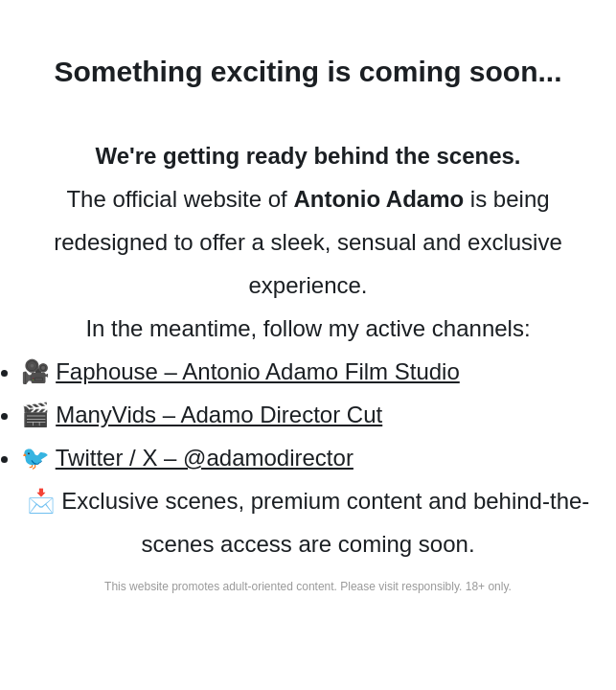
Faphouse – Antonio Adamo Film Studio (258, 371)
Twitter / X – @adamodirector (205, 458)
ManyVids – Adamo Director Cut (219, 414)
